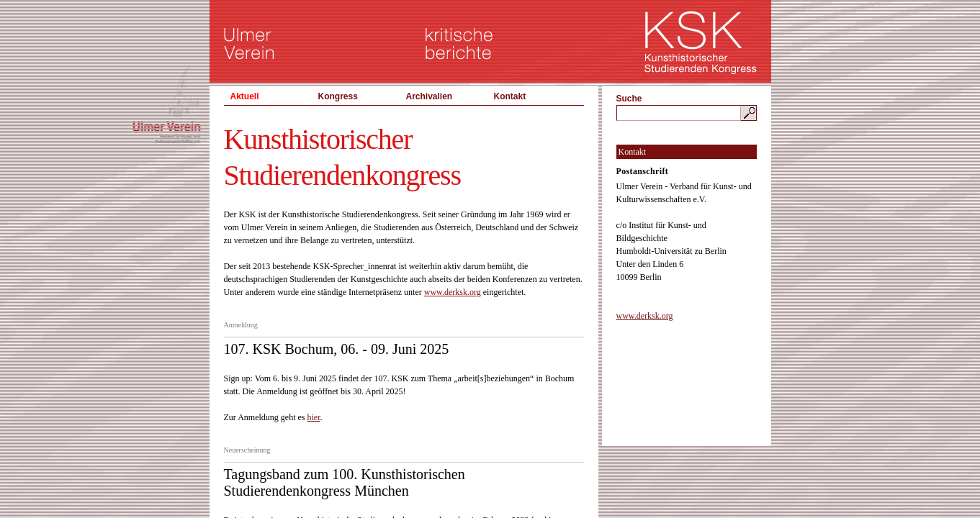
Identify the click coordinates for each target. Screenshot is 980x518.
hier (313, 417)
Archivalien (430, 96)
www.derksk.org (453, 292)
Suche (629, 99)
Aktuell (245, 96)
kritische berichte (459, 44)
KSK (701, 43)
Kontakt (510, 96)
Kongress (338, 96)
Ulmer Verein (249, 44)
